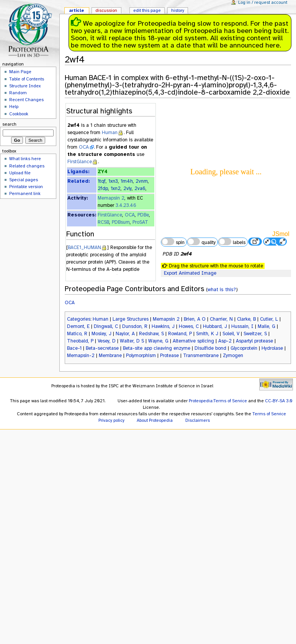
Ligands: (78, 172)
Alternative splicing (193, 341)
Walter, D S (132, 341)
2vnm (142, 181)
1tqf (102, 181)
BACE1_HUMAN (84, 247)
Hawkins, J (163, 326)
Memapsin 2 (111, 198)
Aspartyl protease (254, 341)
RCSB (103, 222)
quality (201, 242)
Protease (169, 356)
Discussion (106, 10)
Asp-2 (225, 341)
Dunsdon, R (135, 326)
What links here (25, 159)
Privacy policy (111, 420)
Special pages (24, 180)
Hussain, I (242, 326)
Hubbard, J (215, 326)
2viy (128, 188)
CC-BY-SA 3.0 (279, 401)
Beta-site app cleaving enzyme (157, 348)
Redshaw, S (151, 334)
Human (110, 133)
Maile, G (267, 326)
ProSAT (140, 222)
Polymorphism (141, 356)
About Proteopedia (155, 420)
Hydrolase (272, 348)
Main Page (20, 72)
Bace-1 (74, 348)
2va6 (140, 188)
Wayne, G (158, 341)
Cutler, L (269, 319)
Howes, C (189, 326)
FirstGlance (80, 162)
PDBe (143, 215)
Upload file (20, 173)
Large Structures (131, 319)
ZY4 (103, 172)
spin (173, 242)
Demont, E (78, 326)
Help (14, 107)
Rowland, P (180, 334)
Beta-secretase (102, 348)
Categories (79, 319)
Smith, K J (207, 334)
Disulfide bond (210, 348)
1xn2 (116, 188)
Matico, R (77, 334)
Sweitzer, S (255, 334)
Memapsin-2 (81, 356)
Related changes (27, 166)
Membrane (110, 356)
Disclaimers (198, 420)
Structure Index (25, 86)
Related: (78, 181)
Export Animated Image (190, 273)
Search (9, 124)
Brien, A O (195, 319)
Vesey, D (107, 341)
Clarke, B (246, 319)
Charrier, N (221, 319)
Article (77, 10)
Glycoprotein (244, 348)
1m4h (127, 181)
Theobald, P (80, 341)
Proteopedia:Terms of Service (218, 401)
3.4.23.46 (126, 205)
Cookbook (19, 114)
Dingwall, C (106, 326)
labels (232, 242)
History (178, 10)
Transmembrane (201, 356)
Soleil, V (231, 334)
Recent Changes (26, 100)
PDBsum (121, 222)
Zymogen (233, 356)
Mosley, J (101, 334)
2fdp (103, 188)
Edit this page (147, 10)
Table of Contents (27, 79)
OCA (84, 147)
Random (18, 93)
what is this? (222, 289)
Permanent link (25, 193)
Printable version (26, 187)
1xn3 (113, 181)
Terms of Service (269, 414)
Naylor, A (125, 334)
